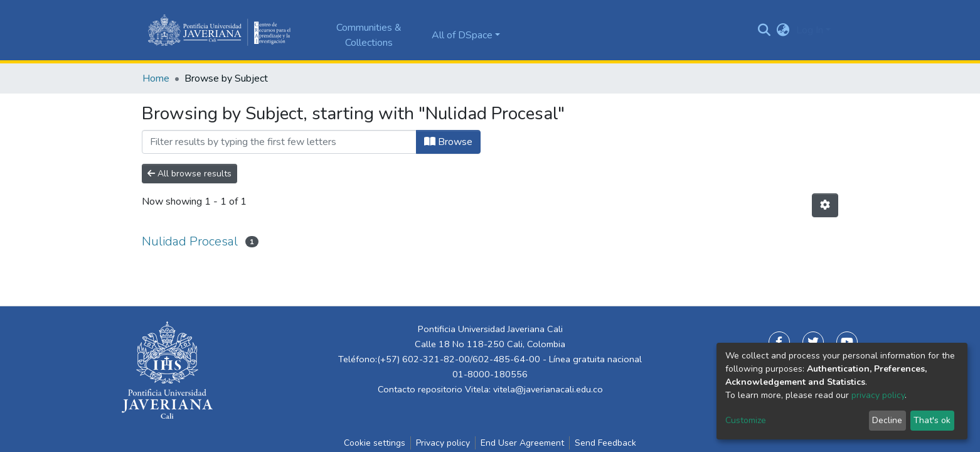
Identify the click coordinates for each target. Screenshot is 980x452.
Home (156, 78)
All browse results (189, 174)
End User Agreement (522, 443)
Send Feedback (605, 443)
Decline (887, 420)
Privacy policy (443, 443)
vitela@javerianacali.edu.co (548, 389)
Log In (810, 30)
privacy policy (878, 395)
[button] (783, 30)
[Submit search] (764, 30)
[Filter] (279, 142)
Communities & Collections (369, 35)
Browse (448, 142)
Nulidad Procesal (190, 241)
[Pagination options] (825, 205)
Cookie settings (375, 443)
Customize (746, 420)
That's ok (932, 420)
